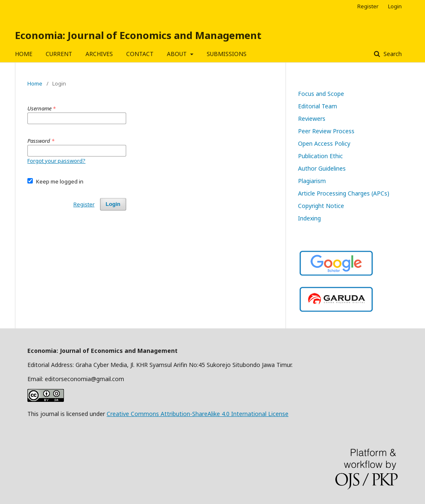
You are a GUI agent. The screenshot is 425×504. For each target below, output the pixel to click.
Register (368, 6)
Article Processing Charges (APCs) (344, 193)
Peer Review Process (326, 131)
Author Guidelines (322, 168)
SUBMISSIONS (227, 54)
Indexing (309, 218)
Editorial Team (318, 106)
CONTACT (140, 54)
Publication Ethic (320, 156)
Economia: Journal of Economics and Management (138, 35)
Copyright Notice (321, 206)
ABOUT (178, 54)
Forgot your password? (56, 161)
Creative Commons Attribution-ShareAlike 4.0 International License (198, 414)
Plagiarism (312, 181)
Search (392, 54)
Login (395, 6)
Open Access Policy (324, 143)
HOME (24, 54)
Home (35, 83)
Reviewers (312, 119)
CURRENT (59, 54)
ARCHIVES (99, 54)
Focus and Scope (321, 94)
